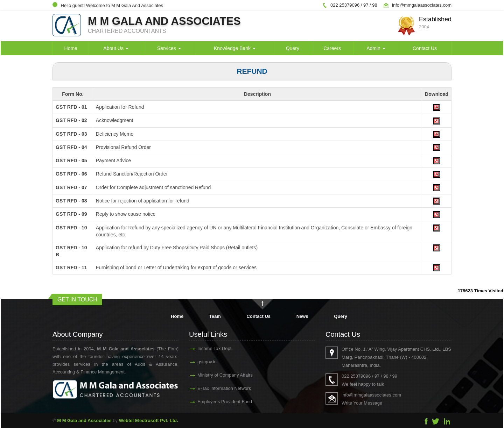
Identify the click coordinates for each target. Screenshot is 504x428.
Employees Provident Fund (218, 402)
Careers (332, 48)
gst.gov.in (201, 362)
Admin (376, 48)
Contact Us (425, 48)
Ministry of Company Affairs (219, 375)
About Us (116, 48)
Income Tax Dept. (209, 348)
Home (71, 48)
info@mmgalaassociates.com (422, 5)
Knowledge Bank (235, 48)
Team (215, 316)
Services (169, 48)
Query (293, 48)
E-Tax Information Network (218, 388)
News (302, 316)
